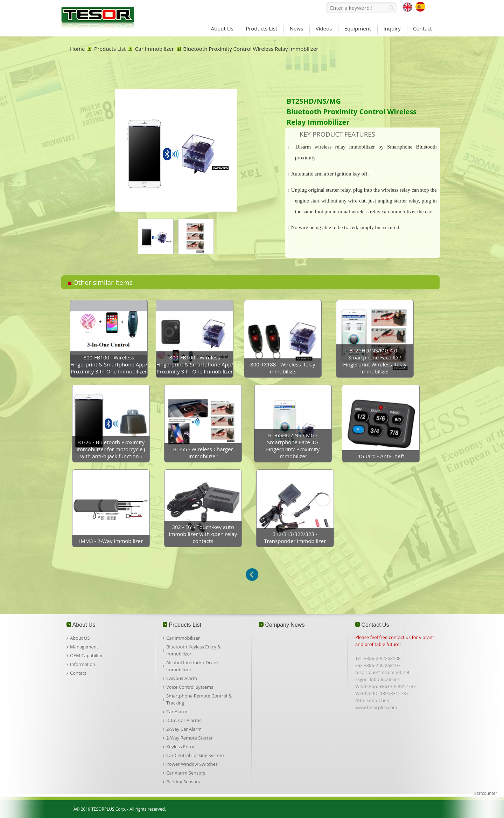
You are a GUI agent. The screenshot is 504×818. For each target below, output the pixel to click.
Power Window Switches (192, 764)
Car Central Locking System (195, 755)
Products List (110, 49)
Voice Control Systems (190, 687)
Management (84, 647)
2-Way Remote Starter (190, 738)
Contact (78, 673)
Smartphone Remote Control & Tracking (199, 699)
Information (83, 664)
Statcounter (486, 793)
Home (77, 49)
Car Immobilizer (155, 49)
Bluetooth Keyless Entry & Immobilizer (194, 650)
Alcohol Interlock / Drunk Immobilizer (192, 666)
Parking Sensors (183, 782)
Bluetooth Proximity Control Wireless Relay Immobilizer (251, 49)
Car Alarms (178, 712)
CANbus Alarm (182, 678)
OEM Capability (86, 655)
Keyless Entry (180, 747)
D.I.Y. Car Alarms (184, 720)
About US (80, 638)
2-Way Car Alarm (184, 729)
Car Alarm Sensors (186, 773)
